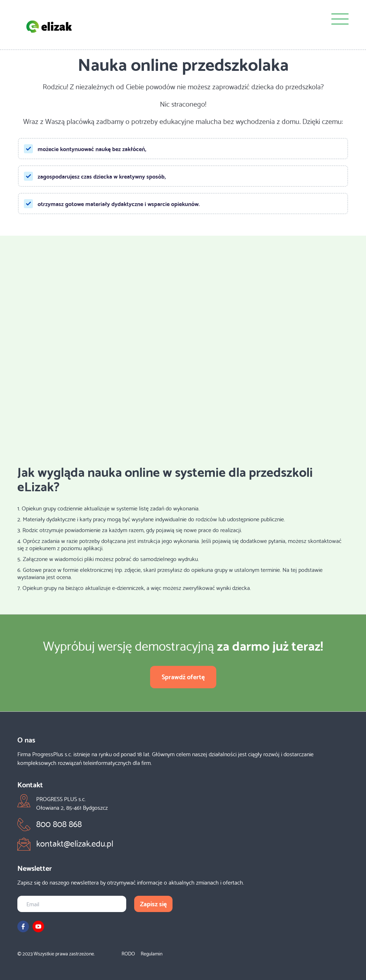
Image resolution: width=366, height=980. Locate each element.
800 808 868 (59, 823)
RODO (128, 953)
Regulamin (152, 953)
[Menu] (340, 20)
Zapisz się (153, 903)
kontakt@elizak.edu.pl (75, 843)
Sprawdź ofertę (183, 676)
